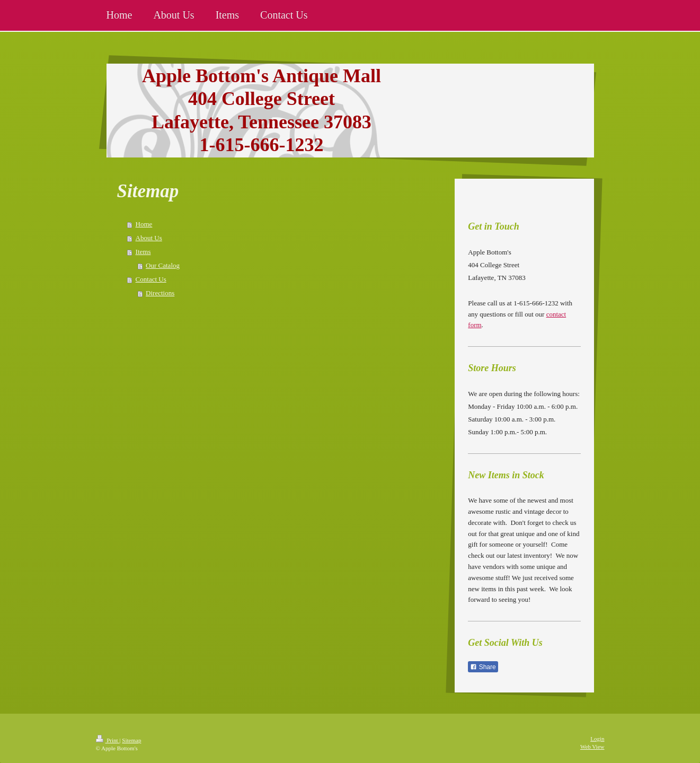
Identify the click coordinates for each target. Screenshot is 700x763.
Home (144, 224)
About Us (149, 238)
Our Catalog (163, 265)
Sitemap (131, 740)
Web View (592, 747)
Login (597, 739)
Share (483, 667)
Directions (160, 293)
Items (143, 252)
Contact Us (151, 279)
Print (108, 740)
